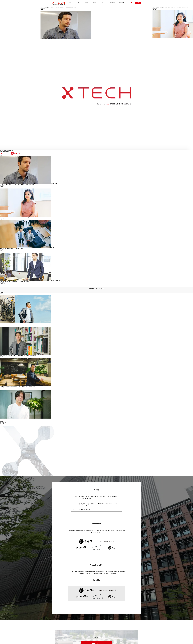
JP (136, 3)
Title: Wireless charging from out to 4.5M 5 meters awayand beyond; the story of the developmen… (18, 184)
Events (87, 3)
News (95, 3)
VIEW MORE (2, 286)
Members (112, 3)
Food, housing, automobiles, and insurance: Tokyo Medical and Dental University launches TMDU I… (18, 217)
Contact (122, 3)
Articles (78, 3)
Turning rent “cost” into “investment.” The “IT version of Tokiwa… (12, 248)
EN (139, 3)
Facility (103, 3)
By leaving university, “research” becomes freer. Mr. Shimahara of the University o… (15, 281)
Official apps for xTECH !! (85, 510)
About (69, 3)
